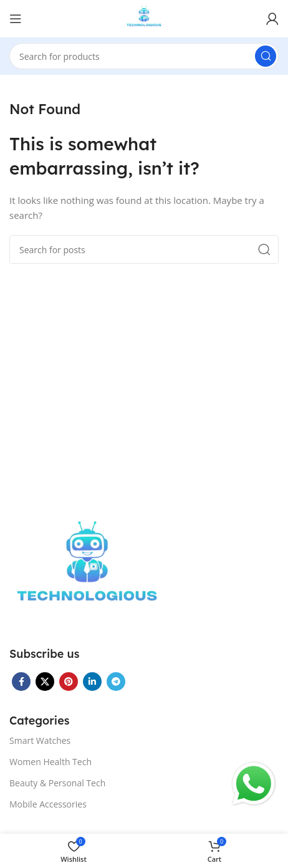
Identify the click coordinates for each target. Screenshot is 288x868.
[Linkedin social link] (92, 682)
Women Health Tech (50, 762)
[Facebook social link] (21, 682)
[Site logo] (144, 17)
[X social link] (45, 682)
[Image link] (87, 570)
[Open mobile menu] (16, 19)
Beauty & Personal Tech (57, 783)
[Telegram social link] (116, 682)
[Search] (144, 56)
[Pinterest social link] (69, 682)
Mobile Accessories (48, 804)
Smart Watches (40, 740)
